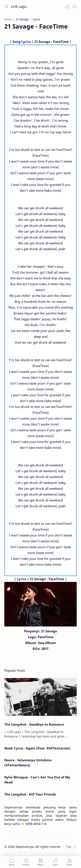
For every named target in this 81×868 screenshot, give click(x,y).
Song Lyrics (22, 42)
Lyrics (22, 579)
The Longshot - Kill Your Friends (30, 794)
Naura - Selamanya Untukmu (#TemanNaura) (28, 763)
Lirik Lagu (19, 6)
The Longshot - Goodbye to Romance (34, 724)
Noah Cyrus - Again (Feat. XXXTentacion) (37, 748)
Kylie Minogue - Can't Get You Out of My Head (37, 780)
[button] (67, 6)
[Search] (75, 6)
